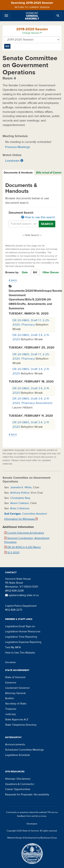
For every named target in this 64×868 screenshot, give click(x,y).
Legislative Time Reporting (21, 637)
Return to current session (32, 7)
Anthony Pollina (20, 493)
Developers (32, 824)
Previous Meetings (17, 147)
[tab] (18, 173)
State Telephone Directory (21, 725)
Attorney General (15, 693)
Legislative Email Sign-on (20, 626)
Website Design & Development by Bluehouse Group (32, 838)
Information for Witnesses (21, 519)
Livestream (12, 161)
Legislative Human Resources (23, 631)
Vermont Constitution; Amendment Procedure (27, 540)
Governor (11, 683)
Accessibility (42, 795)
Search (47, 224)
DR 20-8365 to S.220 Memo (23, 547)
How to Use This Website (20, 653)
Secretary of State (16, 704)
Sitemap (10, 779)
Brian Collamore (20, 508)
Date (25, 272)
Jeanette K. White (21, 487)
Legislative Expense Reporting (23, 642)
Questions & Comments (19, 784)
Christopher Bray (20, 498)
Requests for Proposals (19, 795)
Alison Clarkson (20, 503)
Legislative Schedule (17, 755)
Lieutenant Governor (17, 688)
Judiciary (10, 714)
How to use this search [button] (38, 217)
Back (13, 280)
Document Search (32, 215)
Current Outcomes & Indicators (24, 533)
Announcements (15, 744)
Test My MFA (13, 647)
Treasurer (11, 709)
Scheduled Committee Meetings (24, 750)
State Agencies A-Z (17, 719)
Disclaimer (11, 662)
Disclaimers (24, 779)
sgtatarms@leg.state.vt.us (22, 595)
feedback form (24, 816)
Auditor (10, 698)
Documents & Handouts (18, 173)
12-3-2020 (12, 553)
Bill (35, 272)
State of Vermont (15, 677)
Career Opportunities (18, 789)
